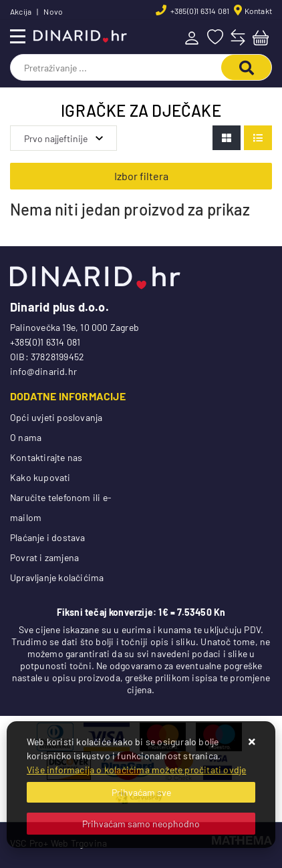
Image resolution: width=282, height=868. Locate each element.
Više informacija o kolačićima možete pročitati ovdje (136, 770)
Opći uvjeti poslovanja (56, 417)
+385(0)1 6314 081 (199, 11)
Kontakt (258, 11)
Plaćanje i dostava (48, 537)
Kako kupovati (40, 477)
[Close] (141, 792)
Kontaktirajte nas (46, 457)
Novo (53, 11)
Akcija (21, 11)
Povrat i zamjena (44, 557)
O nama (26, 437)
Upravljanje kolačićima (57, 577)
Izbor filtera (141, 176)
